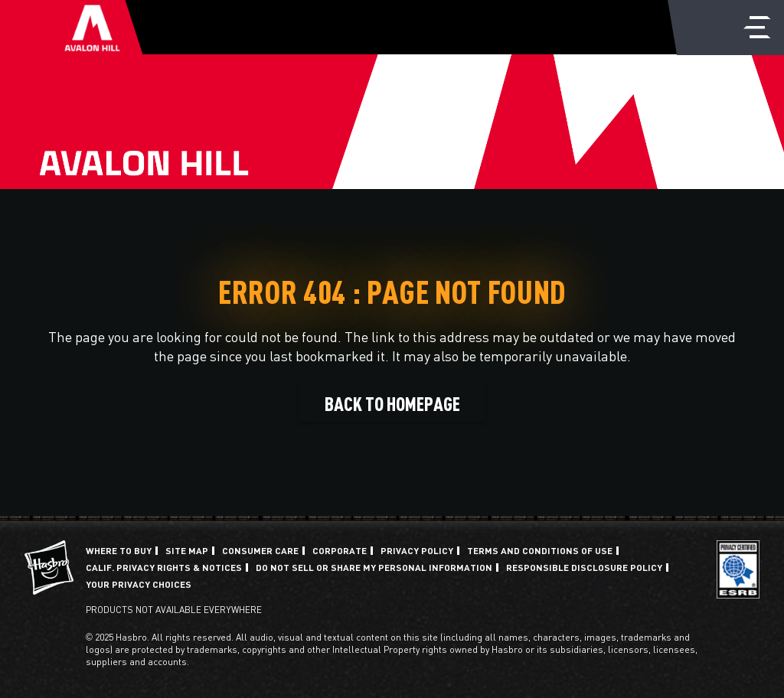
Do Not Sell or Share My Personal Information (374, 567)
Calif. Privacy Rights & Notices (164, 567)
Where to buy (119, 550)
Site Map (187, 550)
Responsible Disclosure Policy (584, 567)
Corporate (340, 550)
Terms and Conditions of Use (540, 550)
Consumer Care (260, 550)
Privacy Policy (417, 550)
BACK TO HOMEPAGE (392, 403)
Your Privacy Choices (139, 584)
